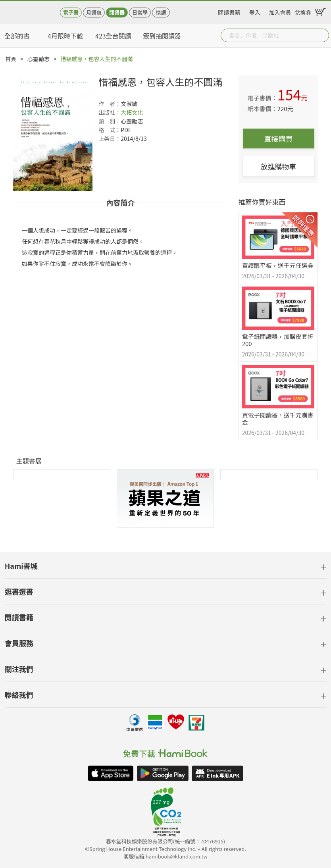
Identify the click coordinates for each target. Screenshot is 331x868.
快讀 (161, 13)
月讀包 (94, 13)
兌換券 (303, 11)
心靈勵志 (38, 59)
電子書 (71, 13)
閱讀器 (117, 13)
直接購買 (279, 139)
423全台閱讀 (113, 36)
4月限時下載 (65, 36)
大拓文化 (132, 112)
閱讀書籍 (229, 11)
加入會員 (280, 11)
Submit (322, 35)
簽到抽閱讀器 (162, 36)
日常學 (140, 13)
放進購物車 (279, 166)
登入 (255, 11)
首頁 (11, 59)
